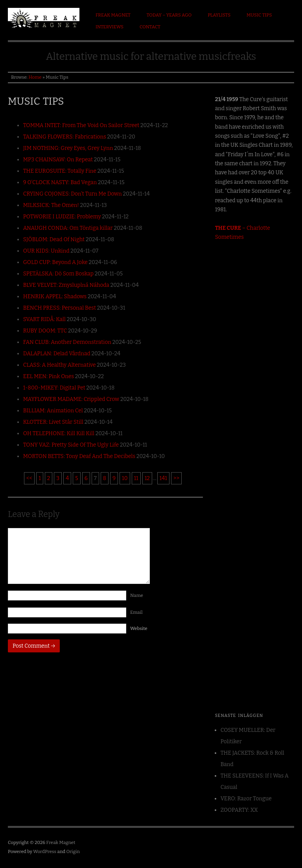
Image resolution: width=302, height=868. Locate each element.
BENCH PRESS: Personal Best (60, 308)
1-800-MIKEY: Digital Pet (54, 388)
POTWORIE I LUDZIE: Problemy (62, 217)
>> (176, 478)
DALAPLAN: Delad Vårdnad (57, 354)
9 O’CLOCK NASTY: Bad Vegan (60, 182)
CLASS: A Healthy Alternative (60, 365)
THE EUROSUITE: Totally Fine (60, 171)
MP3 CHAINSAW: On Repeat (58, 160)
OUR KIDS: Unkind (46, 251)
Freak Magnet (113, 15)
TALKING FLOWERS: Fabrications (65, 137)
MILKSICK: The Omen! (51, 205)
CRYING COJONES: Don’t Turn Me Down (73, 194)
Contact (150, 27)
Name (138, 595)
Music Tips (259, 15)
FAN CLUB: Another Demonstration (67, 342)
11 (136, 478)
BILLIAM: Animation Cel (53, 411)
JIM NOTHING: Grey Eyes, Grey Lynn (68, 148)
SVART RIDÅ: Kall (44, 319)
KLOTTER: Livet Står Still (53, 422)
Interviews (110, 27)
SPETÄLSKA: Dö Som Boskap (58, 274)
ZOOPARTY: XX (239, 810)
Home (35, 77)
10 (125, 478)
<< (29, 478)
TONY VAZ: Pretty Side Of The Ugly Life (71, 445)
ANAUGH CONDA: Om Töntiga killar (68, 228)
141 (163, 478)
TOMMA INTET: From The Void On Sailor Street (81, 125)
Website (139, 628)
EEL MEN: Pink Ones (49, 376)
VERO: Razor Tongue (246, 799)
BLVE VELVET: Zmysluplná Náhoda (66, 285)
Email (138, 612)
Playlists (219, 15)
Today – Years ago (169, 15)
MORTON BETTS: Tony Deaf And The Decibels (79, 456)
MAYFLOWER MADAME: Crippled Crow (71, 399)
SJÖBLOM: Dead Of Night (54, 239)
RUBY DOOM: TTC (45, 331)
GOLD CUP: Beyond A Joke (55, 262)
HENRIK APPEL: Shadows (55, 296)
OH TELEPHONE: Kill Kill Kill (59, 433)
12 (147, 478)
